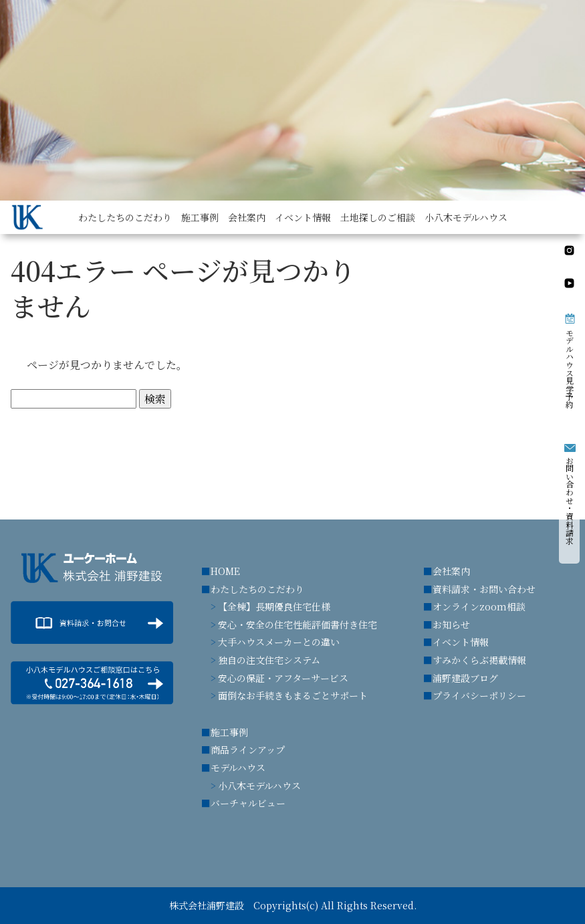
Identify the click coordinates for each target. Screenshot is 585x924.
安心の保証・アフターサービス (283, 678)
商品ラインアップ (248, 749)
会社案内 (451, 571)
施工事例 (229, 732)
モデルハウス (238, 768)
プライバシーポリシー (479, 695)
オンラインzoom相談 (479, 606)
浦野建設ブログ (465, 678)
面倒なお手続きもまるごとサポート (293, 695)
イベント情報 (461, 642)
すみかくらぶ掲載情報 (479, 660)
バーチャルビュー (248, 803)
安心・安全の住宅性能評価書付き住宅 (298, 624)
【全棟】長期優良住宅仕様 (274, 606)
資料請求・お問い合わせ (484, 589)
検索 (155, 399)
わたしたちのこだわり (257, 589)
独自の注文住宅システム (269, 660)
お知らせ (451, 624)
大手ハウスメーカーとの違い (279, 642)
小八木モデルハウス (259, 786)
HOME (225, 571)
